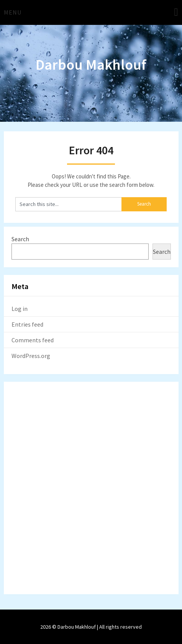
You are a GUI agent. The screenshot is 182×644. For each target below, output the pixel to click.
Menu (13, 12)
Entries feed (27, 324)
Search (20, 239)
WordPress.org (31, 356)
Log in (20, 309)
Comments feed (33, 340)
